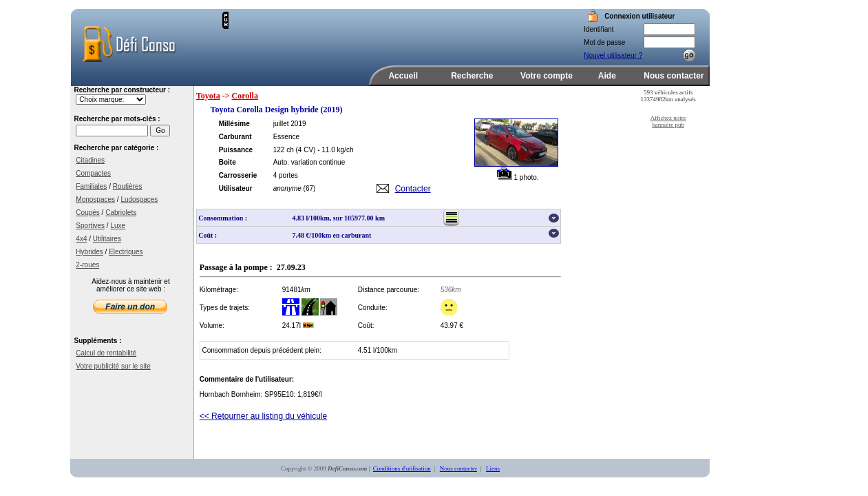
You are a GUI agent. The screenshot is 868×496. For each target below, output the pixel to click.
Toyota (208, 96)
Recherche (472, 76)
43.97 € (452, 325)
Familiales (91, 186)
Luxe (118, 226)
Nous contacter (674, 76)
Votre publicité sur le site (113, 366)
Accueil (403, 76)
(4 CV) (306, 150)
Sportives (90, 226)
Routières (128, 186)
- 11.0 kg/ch (335, 150)
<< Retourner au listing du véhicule (263, 416)
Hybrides (89, 252)
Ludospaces (139, 199)
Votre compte (547, 76)
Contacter (413, 189)
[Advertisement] (390, 32)
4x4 (81, 239)
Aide (607, 76)
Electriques (126, 252)
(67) (310, 188)
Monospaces (95, 199)
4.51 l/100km (378, 350)
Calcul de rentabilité (106, 353)
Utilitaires (107, 239)
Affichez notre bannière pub (668, 121)
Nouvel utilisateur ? (613, 55)
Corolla (245, 96)
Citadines (90, 160)
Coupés (87, 213)
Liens (493, 468)
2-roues (87, 265)
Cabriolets (121, 213)
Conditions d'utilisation (402, 468)
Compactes (93, 173)
